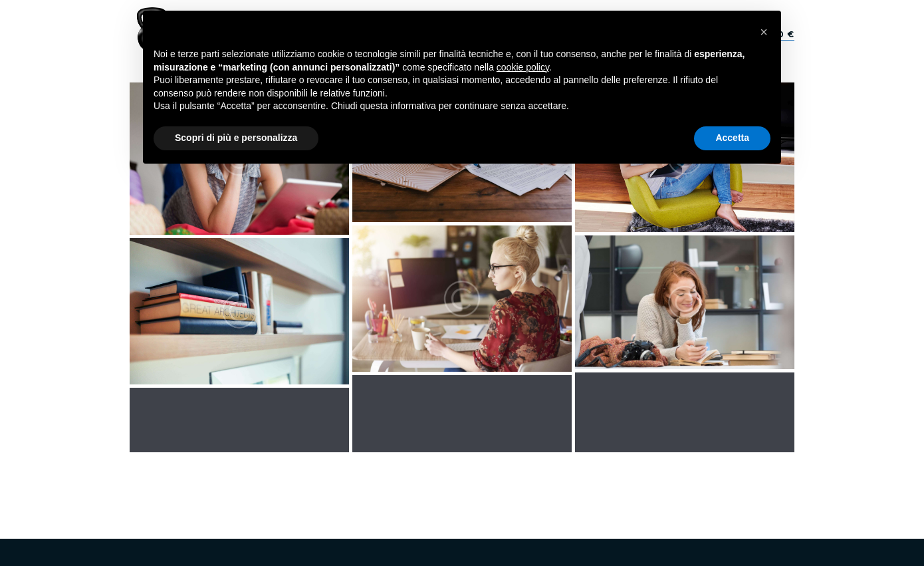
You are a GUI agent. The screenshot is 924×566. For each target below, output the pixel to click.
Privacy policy (492, 475)
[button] (764, 32)
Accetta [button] (732, 138)
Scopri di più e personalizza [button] (236, 138)
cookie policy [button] (523, 67)
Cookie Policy (561, 475)
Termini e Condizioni (644, 475)
